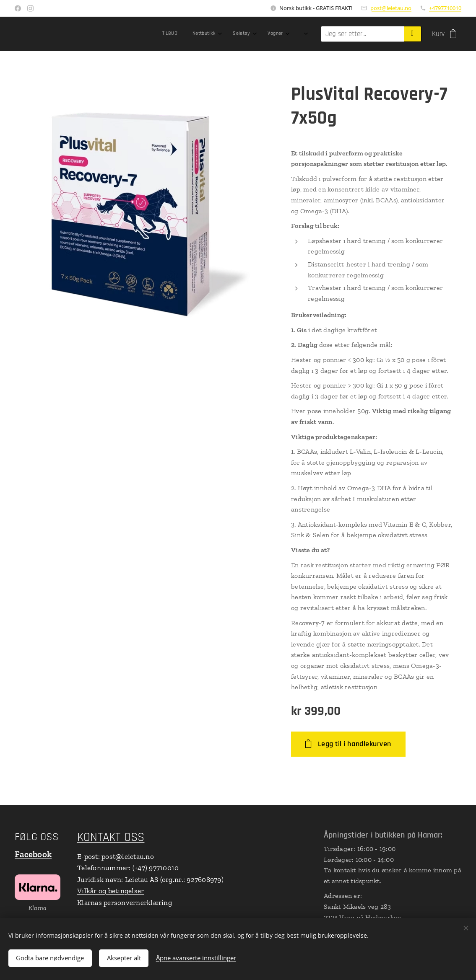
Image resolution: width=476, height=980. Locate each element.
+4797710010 (445, 8)
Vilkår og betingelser (111, 891)
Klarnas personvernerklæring (125, 902)
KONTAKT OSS (111, 837)
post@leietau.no (391, 8)
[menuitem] (148, 34)
